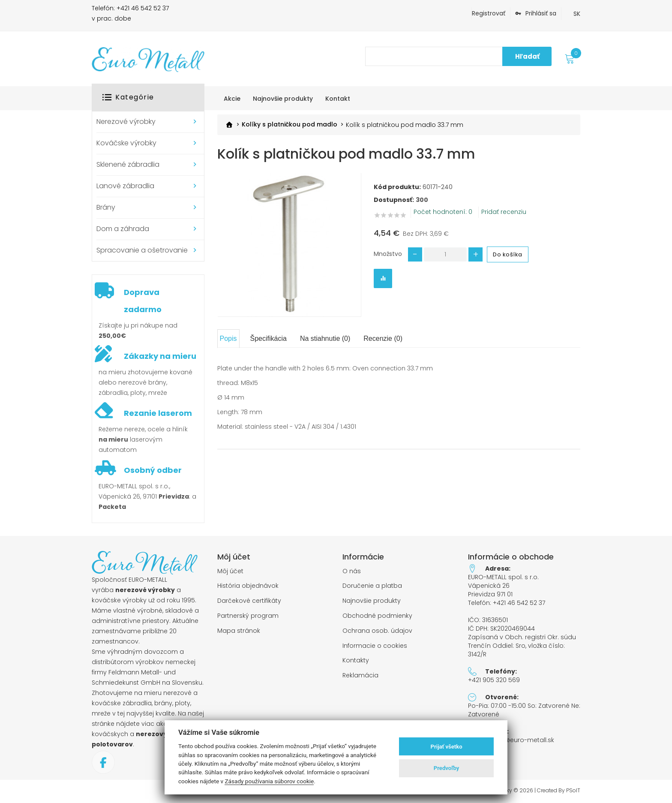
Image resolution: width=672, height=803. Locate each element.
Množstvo (388, 253)
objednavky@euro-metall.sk (511, 740)
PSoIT (573, 791)
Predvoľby (447, 768)
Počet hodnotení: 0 (443, 211)
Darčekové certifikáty (249, 601)
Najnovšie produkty (372, 601)
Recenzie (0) (383, 338)
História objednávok (248, 586)
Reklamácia (360, 675)
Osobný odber (153, 470)
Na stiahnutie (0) (325, 338)
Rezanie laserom (158, 413)
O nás (352, 571)
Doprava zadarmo (143, 301)
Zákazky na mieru (160, 356)
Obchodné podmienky (377, 616)
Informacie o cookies (375, 646)
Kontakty (356, 660)
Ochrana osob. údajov (377, 631)
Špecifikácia (268, 338)
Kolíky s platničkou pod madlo (289, 125)
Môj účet (230, 571)
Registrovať (489, 13)
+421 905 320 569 (494, 680)
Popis (228, 338)
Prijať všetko (447, 747)
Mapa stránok (239, 631)
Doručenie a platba (372, 586)
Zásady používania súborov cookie (269, 781)
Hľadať (527, 56)
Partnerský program (248, 616)
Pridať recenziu (504, 211)
